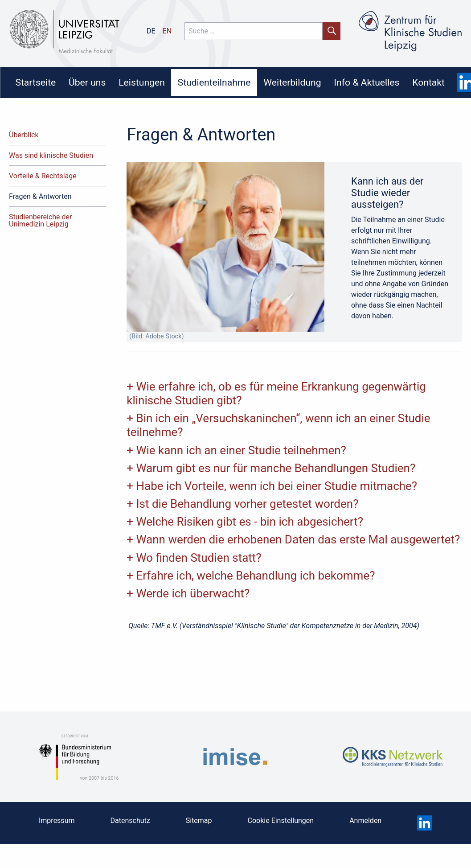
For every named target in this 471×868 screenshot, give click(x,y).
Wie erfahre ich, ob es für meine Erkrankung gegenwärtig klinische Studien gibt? (276, 393)
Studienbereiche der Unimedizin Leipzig (40, 220)
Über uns (87, 82)
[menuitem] (36, 83)
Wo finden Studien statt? (199, 558)
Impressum (57, 821)
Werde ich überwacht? (193, 593)
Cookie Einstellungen (281, 821)
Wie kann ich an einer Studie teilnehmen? (241, 450)
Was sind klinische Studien (51, 155)
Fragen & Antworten (40, 196)
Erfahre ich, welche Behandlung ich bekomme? (255, 576)
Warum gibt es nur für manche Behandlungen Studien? (276, 468)
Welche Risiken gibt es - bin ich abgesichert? (250, 522)
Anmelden (365, 821)
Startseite (35, 82)
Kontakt (428, 82)
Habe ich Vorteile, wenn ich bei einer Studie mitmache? (276, 486)
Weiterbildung (292, 82)
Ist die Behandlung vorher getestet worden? (247, 504)
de (151, 31)
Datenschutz (130, 821)
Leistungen (142, 82)
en (167, 31)
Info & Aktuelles (367, 82)
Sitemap (199, 821)
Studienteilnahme (214, 82)
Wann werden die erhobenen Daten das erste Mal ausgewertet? (298, 539)
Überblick (24, 135)
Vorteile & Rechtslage (43, 176)
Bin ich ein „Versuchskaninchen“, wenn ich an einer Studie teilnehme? (278, 425)
